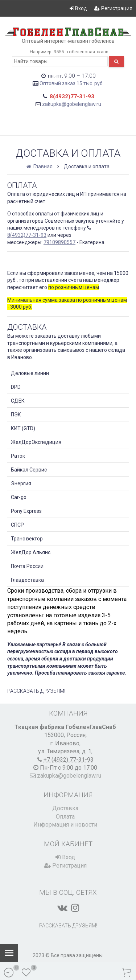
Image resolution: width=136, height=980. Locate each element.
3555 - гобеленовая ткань (81, 52)
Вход (78, 8)
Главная (40, 166)
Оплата (65, 817)
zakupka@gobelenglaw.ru (72, 104)
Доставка (65, 808)
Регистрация (113, 8)
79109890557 (59, 242)
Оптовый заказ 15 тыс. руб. (72, 83)
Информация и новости (65, 825)
